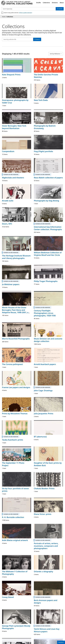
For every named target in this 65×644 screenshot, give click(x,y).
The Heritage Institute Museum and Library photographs (16, 257)
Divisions (55, 3)
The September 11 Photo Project (13, 464)
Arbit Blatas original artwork (15, 540)
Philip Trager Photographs (46, 281)
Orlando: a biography (43, 571)
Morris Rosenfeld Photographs (16, 339)
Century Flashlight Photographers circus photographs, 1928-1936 (45, 313)
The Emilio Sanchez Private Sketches (46, 76)
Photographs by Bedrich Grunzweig (45, 127)
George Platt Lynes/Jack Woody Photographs (16, 627)
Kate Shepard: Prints (11, 75)
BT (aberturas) (40, 437)
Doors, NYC (7, 224)
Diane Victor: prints (43, 514)
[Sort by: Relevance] (56, 54)
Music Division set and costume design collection (48, 340)
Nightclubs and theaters (13, 178)
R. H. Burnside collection (13, 517)
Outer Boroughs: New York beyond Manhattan (14, 127)
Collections (46, 3)
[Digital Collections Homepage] (17, 3)
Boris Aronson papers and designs (46, 601)
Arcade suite (8, 201)
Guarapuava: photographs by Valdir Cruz (15, 101)
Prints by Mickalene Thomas (15, 413)
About (62, 3)
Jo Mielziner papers (11, 284)
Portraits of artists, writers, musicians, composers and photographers (46, 546)
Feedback (61, 642)
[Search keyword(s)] (29, 9)
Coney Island (8, 597)
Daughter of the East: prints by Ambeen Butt (48, 464)
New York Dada (41, 100)
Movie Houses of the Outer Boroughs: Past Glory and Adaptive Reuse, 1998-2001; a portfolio (15, 311)
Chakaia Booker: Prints (44, 488)
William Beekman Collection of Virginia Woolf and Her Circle (48, 254)
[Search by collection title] (18, 39)
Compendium (8, 151)
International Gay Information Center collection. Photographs (48, 228)
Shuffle (39, 3)
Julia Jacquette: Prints (44, 413)
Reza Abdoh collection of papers (48, 178)
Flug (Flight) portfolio (43, 151)
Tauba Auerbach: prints (13, 440)
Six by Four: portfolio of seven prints (15, 490)
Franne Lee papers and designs (16, 387)
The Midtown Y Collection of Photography (15, 573)
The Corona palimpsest (12, 364)
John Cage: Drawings (43, 390)
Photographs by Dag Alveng (46, 201)
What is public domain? (26, 13)
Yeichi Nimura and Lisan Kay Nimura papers (47, 630)
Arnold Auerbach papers (45, 364)
